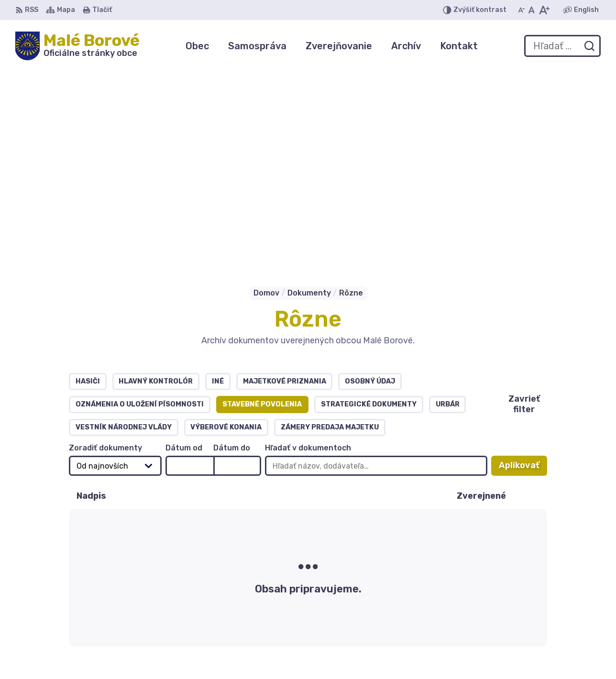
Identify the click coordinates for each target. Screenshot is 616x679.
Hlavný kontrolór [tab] (156, 186)
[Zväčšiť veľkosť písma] (544, 10)
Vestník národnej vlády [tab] (124, 232)
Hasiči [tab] (88, 186)
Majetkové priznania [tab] (285, 186)
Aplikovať (523, 273)
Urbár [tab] (448, 209)
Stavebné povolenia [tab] (262, 209)
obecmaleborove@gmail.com (546, 631)
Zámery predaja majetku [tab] (330, 232)
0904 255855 (518, 620)
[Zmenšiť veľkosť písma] (521, 10)
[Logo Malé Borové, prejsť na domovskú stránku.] (77, 46)
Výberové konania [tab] (226, 232)
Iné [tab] (218, 186)
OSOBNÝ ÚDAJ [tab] (370, 186)
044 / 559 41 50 (522, 609)
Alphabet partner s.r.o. (157, 561)
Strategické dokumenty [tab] (369, 209)
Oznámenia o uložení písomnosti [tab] (140, 209)
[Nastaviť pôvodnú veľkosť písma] (532, 10)
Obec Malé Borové (111, 570)
